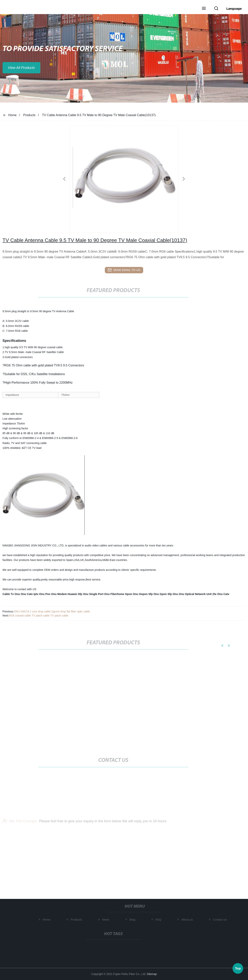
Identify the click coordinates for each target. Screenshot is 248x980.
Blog (133, 920)
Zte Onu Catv (221, 594)
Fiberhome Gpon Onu (124, 594)
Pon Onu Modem (56, 594)
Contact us (221, 920)
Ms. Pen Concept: (20, 825)
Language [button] (234, 9)
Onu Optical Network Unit (195, 594)
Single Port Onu (99, 594)
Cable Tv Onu (11, 594)
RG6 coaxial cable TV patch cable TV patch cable (39, 616)
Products (29, 115)
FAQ (159, 920)
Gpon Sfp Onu (169, 594)
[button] (204, 9)
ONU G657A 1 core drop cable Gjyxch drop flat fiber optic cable (52, 611)
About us (188, 920)
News (107, 920)
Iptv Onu (39, 594)
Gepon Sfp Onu (149, 594)
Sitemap (152, 974)
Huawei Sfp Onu (78, 594)
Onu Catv (27, 594)
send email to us (124, 270)
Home (12, 115)
